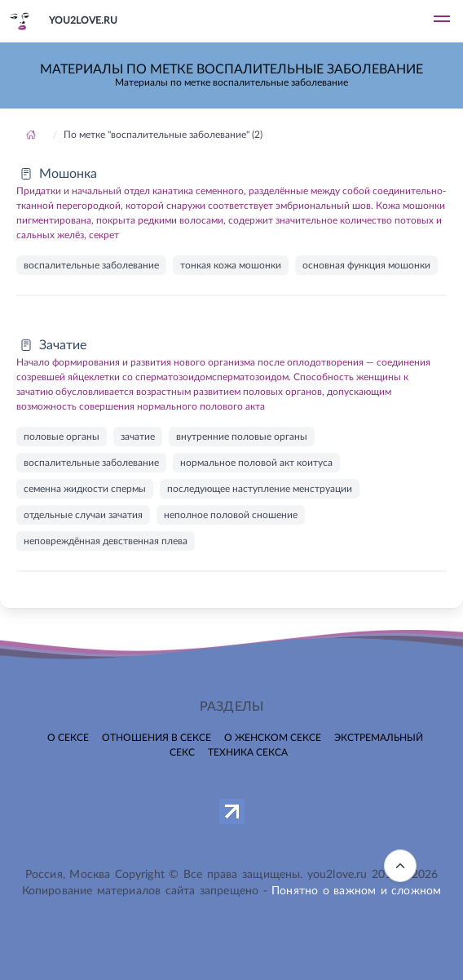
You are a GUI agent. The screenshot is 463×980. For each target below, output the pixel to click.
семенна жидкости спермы (85, 489)
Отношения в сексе (157, 738)
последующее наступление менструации (260, 489)
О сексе (68, 738)
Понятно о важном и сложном (356, 891)
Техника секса (248, 752)
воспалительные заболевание (91, 265)
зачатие (138, 437)
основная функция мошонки (366, 265)
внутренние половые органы (242, 437)
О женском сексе (273, 738)
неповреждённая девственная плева (106, 541)
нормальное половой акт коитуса (256, 463)
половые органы (62, 437)
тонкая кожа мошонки (231, 265)
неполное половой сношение (231, 515)
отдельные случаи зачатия (83, 515)
